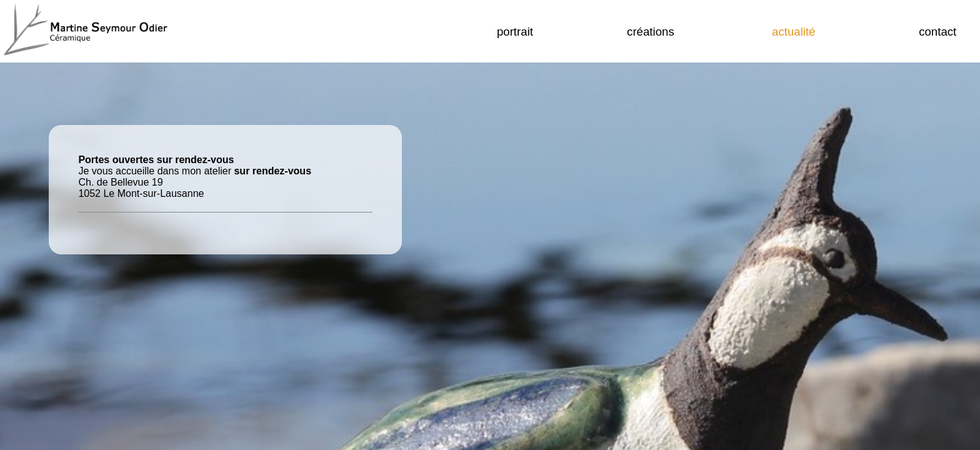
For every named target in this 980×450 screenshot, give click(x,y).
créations (651, 32)
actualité (794, 32)
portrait (515, 32)
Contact (937, 32)
